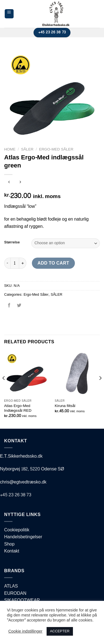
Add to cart (53, 263)
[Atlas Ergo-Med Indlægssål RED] (27, 373)
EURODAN (15, 593)
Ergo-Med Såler (56, 149)
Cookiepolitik (17, 530)
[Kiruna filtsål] (77, 373)
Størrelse (12, 243)
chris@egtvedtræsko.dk (23, 482)
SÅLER (27, 149)
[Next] (100, 389)
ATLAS (11, 586)
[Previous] (4, 389)
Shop (9, 544)
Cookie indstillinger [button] (25, 631)
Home (10, 149)
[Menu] (9, 14)
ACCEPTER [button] (60, 631)
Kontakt (12, 551)
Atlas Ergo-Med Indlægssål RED (18, 408)
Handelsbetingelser (23, 537)
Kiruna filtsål (65, 406)
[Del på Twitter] (19, 307)
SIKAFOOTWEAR (22, 600)
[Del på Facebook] (9, 307)
